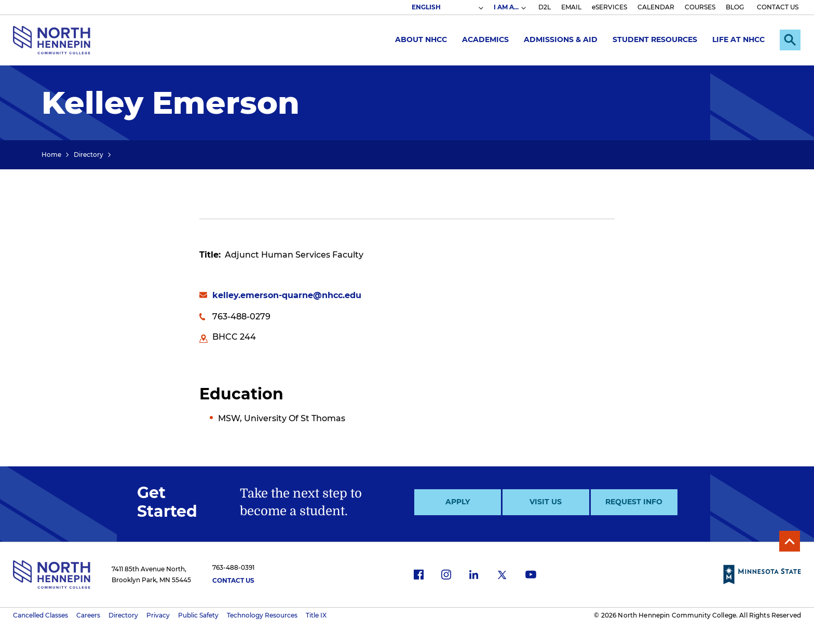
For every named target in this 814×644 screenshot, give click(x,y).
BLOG (735, 7)
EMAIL (571, 7)
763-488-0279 (241, 317)
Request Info (634, 502)
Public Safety (198, 615)
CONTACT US (778, 7)
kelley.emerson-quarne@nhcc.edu (287, 295)
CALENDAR (656, 7)
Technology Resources (262, 615)
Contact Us (233, 580)
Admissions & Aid (561, 39)
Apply (458, 502)
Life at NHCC (738, 39)
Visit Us (546, 502)
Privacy (158, 615)
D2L (545, 7)
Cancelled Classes (40, 615)
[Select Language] (447, 7)
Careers (88, 615)
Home (51, 155)
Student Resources (655, 39)
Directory (89, 155)
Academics (485, 39)
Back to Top (790, 541)
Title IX (316, 615)
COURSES (700, 7)
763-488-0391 (233, 567)
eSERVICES (609, 7)
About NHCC (421, 39)
